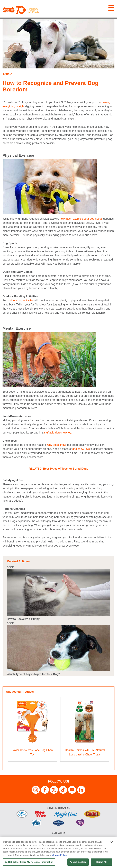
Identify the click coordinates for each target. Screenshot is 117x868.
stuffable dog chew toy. (58, 433)
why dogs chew (56, 445)
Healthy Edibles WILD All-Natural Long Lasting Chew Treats (85, 752)
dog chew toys (81, 449)
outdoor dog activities (21, 300)
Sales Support (58, 833)
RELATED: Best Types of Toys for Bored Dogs (58, 469)
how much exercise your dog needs (81, 219)
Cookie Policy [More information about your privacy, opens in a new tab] (60, 855)
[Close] (112, 842)
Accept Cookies (78, 862)
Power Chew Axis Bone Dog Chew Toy (32, 752)
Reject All (101, 862)
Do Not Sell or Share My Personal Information (29, 862)
